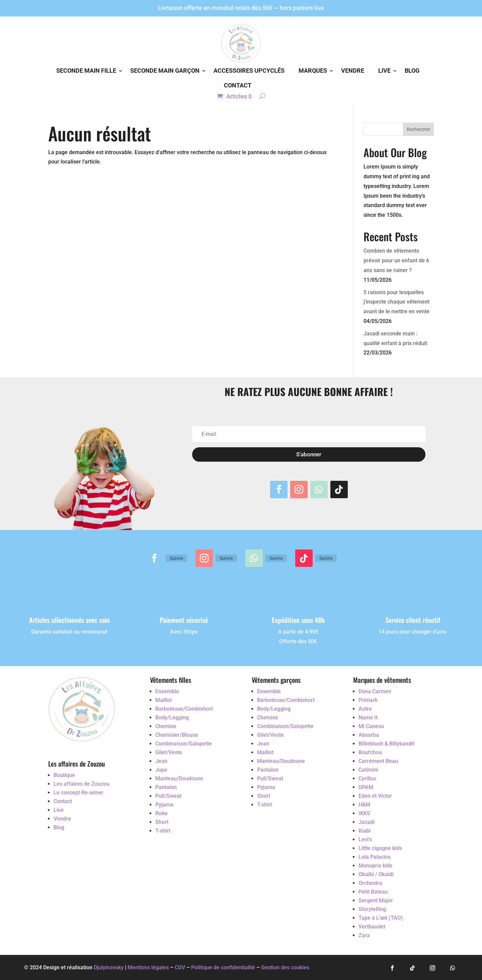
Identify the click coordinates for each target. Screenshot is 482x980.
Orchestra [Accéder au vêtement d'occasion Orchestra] (370, 883)
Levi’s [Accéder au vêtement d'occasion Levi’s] (365, 839)
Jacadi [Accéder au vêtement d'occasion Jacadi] (367, 822)
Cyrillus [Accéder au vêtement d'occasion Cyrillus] (367, 778)
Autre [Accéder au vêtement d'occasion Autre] (365, 709)
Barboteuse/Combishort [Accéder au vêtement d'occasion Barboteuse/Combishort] (184, 709)
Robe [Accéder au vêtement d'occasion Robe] (162, 813)
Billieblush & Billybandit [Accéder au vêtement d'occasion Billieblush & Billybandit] (386, 744)
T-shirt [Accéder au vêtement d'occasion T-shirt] (163, 831)
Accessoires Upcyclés (249, 71)
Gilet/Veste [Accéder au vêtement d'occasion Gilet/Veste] (169, 752)
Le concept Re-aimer (78, 793)
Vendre (353, 71)
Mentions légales (148, 967)
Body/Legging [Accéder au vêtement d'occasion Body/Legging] (172, 717)
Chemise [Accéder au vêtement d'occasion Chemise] (166, 726)
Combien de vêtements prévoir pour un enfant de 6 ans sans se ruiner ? (396, 260)
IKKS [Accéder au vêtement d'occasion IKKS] (364, 813)
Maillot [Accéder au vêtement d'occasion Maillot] (164, 700)
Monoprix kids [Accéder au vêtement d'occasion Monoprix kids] (375, 866)
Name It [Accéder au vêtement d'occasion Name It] (368, 717)
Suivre (176, 558)
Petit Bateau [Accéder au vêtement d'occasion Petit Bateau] (373, 892)
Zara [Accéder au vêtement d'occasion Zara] (364, 935)
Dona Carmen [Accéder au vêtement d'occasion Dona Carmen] (375, 691)
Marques (313, 71)
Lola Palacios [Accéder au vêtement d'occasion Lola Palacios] (375, 857)
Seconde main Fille (86, 71)
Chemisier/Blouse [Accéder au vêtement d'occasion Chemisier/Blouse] (177, 735)
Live (384, 71)
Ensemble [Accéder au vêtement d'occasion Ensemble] (167, 691)
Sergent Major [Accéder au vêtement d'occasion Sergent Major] (376, 900)
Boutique (64, 775)
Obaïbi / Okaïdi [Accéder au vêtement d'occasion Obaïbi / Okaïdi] (376, 874)
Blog (412, 71)
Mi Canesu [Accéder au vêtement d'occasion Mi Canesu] (371, 726)
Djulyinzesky (109, 967)
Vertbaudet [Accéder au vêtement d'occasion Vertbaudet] (372, 927)
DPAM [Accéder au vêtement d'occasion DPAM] (366, 787)
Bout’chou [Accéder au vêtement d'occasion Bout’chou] (370, 752)
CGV (180, 967)
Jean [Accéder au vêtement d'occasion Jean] (161, 761)
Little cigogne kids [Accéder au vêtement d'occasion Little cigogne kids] (380, 848)
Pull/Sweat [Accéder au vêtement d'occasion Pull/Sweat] (168, 796)
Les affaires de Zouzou (82, 784)
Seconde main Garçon (165, 71)
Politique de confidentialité (224, 967)
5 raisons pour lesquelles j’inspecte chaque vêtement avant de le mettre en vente (396, 302)
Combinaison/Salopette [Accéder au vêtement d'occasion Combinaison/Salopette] (184, 744)
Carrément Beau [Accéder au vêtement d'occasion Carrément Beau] (378, 761)
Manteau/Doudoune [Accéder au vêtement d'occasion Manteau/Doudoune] (179, 778)
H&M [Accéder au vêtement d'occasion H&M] (364, 805)
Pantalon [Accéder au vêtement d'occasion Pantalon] (166, 787)
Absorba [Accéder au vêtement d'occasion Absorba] (369, 735)
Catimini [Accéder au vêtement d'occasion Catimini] (368, 770)
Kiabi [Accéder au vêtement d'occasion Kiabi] (365, 831)
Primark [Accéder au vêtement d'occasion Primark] (368, 700)
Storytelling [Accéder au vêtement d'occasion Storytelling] (372, 909)
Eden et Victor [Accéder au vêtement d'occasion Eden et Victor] (375, 796)
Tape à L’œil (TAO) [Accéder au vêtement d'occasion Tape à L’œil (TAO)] (381, 918)
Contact (238, 85)
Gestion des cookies (285, 967)
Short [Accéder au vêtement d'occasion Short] (162, 822)
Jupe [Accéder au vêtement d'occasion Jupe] (161, 770)
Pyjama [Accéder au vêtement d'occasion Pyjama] (164, 805)
